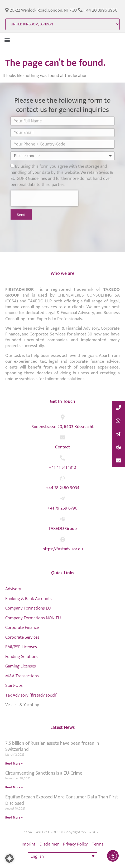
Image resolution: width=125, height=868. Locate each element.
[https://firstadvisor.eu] (62, 539)
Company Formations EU (28, 608)
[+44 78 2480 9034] (62, 478)
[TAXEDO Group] (62, 519)
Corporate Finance (22, 628)
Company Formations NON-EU (33, 618)
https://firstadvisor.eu (63, 549)
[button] (7, 40)
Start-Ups (14, 685)
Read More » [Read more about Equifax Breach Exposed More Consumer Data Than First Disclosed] (14, 817)
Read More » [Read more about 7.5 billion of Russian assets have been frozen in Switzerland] (14, 764)
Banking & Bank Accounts (28, 599)
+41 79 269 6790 (62, 508)
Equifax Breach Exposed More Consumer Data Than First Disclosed (62, 800)
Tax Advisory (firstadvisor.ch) (31, 695)
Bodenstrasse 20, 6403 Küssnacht (62, 427)
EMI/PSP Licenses (21, 647)
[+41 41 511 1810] (62, 458)
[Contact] (62, 438)
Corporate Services (22, 637)
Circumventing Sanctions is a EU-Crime (44, 773)
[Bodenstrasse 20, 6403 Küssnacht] (62, 417)
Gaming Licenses (21, 666)
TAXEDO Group (63, 529)
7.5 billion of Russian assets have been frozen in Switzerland (52, 746)
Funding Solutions (22, 657)
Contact (62, 447)
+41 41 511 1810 (62, 467)
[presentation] (44, 183)
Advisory (13, 589)
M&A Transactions (22, 676)
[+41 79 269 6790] (62, 499)
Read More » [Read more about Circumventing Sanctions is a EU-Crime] (14, 787)
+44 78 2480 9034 (63, 488)
